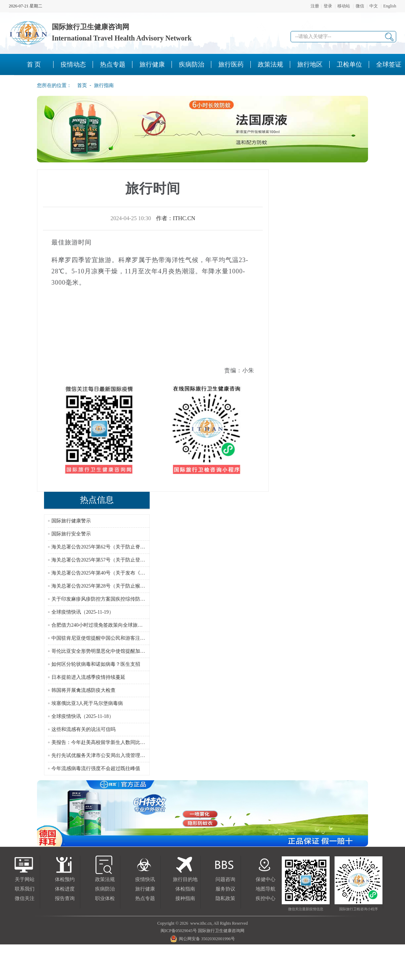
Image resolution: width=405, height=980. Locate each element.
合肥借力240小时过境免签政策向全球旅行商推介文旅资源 (114, 625)
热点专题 (145, 898)
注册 (315, 6)
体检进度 (65, 889)
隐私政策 (225, 898)
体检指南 (185, 889)
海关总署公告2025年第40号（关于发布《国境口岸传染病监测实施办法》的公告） (140, 573)
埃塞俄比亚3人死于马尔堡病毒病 (87, 703)
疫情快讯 (145, 879)
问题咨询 (225, 879)
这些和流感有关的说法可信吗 (83, 729)
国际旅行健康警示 (71, 521)
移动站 (344, 6)
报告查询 (65, 898)
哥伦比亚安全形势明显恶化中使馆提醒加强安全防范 (108, 651)
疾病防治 (105, 889)
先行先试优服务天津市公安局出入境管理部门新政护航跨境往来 (120, 755)
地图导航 (266, 889)
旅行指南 (104, 85)
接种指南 (185, 898)
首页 (80, 85)
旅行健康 (145, 889)
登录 (328, 6)
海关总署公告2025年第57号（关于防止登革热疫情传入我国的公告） (125, 560)
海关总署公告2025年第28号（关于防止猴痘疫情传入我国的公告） (123, 586)
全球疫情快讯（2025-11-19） (83, 612)
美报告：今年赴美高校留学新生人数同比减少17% (105, 742)
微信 (360, 6)
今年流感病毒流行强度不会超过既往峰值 (96, 768)
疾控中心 (266, 898)
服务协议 (225, 889)
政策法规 (105, 879)
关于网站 (25, 879)
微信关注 (25, 898)
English (390, 6)
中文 (374, 6)
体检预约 (65, 879)
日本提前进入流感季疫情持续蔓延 (88, 677)
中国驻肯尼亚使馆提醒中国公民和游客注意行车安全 (108, 638)
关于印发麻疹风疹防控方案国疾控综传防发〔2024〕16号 (113, 599)
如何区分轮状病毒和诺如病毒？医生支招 (96, 664)
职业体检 (105, 898)
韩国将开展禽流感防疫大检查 (83, 690)
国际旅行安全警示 (71, 534)
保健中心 (266, 879)
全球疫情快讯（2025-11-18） (83, 716)
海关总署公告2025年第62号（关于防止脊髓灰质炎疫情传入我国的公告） (130, 547)
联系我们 (25, 889)
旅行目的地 (185, 879)
